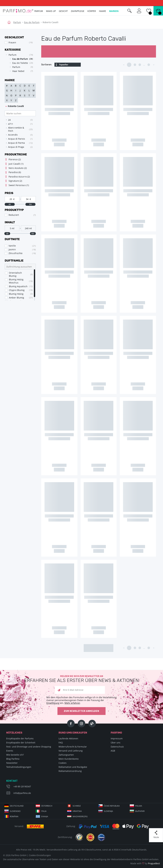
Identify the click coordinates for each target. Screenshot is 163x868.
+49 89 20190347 (22, 786)
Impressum (117, 738)
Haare (102, 11)
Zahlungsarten (66, 755)
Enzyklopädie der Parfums (20, 738)
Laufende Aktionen (68, 738)
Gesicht (63, 11)
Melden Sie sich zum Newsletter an (81, 679)
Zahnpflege (78, 11)
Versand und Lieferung (71, 751)
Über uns (116, 743)
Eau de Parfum (32, 22)
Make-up (51, 11)
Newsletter (12, 763)
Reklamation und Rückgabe (73, 767)
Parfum (17, 22)
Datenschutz (117, 747)
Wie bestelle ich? (15, 755)
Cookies (63, 763)
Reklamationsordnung (70, 771)
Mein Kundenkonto (69, 759)
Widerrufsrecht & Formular (73, 747)
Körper (92, 11)
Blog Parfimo (13, 759)
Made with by (145, 863)
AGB (113, 751)
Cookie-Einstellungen (40, 855)
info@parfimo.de (22, 793)
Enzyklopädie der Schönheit (21, 743)
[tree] (19, 64)
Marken (114, 11)
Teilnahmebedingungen (19, 767)
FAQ (61, 743)
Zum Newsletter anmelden (81, 711)
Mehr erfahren (72, 703)
